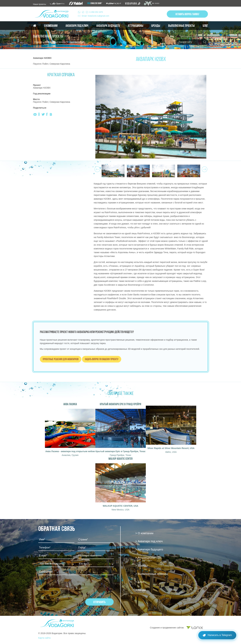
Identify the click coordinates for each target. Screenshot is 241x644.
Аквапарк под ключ (77, 26)
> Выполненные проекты (152, 574)
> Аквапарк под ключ (149, 541)
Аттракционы (136, 26)
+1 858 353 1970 (92, 12)
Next (204, 168)
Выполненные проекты (181, 26)
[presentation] (62, 586)
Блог (205, 26)
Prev (97, 168)
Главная (38, 42)
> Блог (139, 582)
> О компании (144, 533)
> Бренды (142, 566)
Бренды (156, 26)
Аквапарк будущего (108, 26)
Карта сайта (44, 638)
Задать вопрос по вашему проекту (102, 359)
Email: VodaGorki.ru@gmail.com (96, 16)
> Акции (140, 590)
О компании (51, 26)
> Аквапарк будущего (149, 549)
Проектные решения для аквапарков (61, 359)
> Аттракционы (145, 558)
